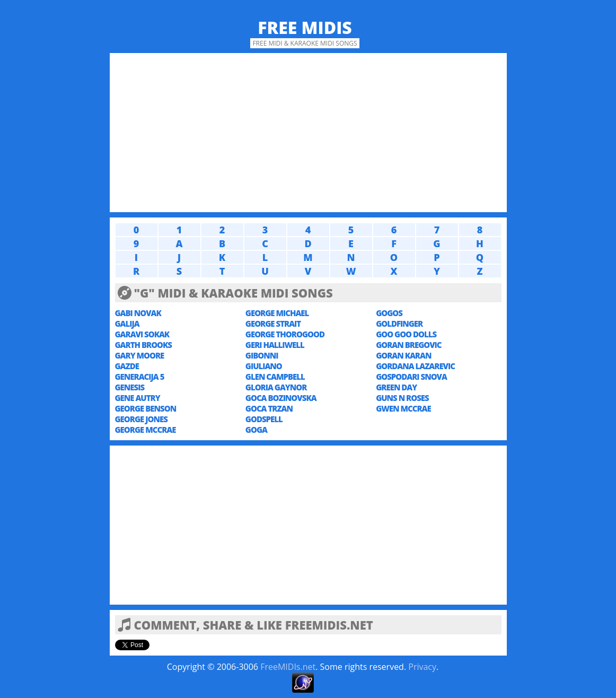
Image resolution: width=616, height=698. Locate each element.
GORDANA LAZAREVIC (415, 366)
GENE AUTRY (138, 398)
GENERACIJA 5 (140, 377)
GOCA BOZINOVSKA (281, 398)
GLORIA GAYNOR (276, 387)
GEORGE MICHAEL (277, 313)
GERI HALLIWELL (275, 345)
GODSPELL (264, 419)
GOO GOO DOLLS (406, 334)
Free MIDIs (305, 27)
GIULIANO (264, 366)
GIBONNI (262, 355)
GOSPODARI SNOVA (411, 377)
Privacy (422, 667)
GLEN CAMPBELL (275, 377)
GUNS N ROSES (402, 398)
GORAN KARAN (403, 355)
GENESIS (130, 387)
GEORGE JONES (141, 419)
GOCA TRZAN (269, 408)
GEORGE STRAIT (273, 324)
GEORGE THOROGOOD (285, 334)
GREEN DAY (396, 387)
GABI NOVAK (138, 313)
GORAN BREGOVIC (408, 345)
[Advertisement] (308, 133)
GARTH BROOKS (144, 345)
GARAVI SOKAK (142, 334)
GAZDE (127, 366)
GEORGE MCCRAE (146, 430)
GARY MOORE (140, 355)
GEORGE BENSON (146, 408)
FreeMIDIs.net (288, 667)
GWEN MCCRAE (403, 408)
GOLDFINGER (399, 324)
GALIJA (127, 324)
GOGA (256, 430)
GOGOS (389, 313)
